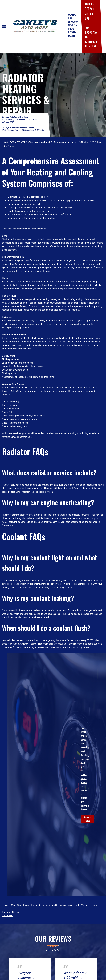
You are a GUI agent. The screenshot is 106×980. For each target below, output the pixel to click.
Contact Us (8, 916)
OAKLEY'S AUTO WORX (16, 142)
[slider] (53, 946)
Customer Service (11, 912)
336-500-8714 (84, 778)
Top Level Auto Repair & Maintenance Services (52, 142)
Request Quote (87, 819)
